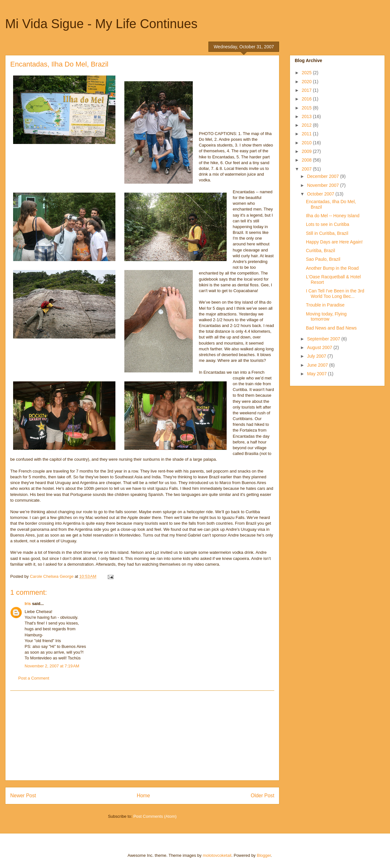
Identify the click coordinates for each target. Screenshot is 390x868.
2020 (307, 82)
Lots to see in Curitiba (328, 224)
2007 (307, 169)
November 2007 (324, 185)
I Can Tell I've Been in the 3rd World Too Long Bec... (335, 294)
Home (144, 796)
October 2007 (321, 194)
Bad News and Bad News (331, 328)
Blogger (264, 855)
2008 (307, 160)
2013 (307, 116)
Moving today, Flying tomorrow (326, 317)
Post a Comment (34, 678)
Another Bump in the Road (332, 268)
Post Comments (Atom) (155, 816)
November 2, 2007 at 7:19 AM (52, 666)
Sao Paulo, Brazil (323, 259)
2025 (307, 73)
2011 (307, 134)
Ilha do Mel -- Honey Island (333, 216)
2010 (307, 143)
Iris (28, 604)
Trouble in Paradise (325, 305)
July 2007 (317, 356)
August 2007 (320, 347)
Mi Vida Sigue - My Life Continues (101, 24)
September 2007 (324, 339)
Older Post (262, 796)
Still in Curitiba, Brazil (327, 233)
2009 (307, 151)
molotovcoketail (217, 855)
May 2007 (317, 374)
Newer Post (23, 796)
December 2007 (324, 176)
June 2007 (318, 365)
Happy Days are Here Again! (334, 242)
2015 (307, 108)
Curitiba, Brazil (320, 251)
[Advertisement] (142, 736)
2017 (307, 90)
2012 (307, 125)
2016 (307, 99)
